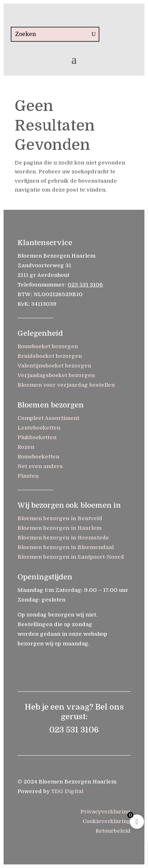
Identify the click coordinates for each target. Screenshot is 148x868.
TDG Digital (67, 791)
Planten (28, 476)
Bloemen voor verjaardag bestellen (66, 385)
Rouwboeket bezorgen (48, 346)
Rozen (26, 447)
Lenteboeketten (39, 428)
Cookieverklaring (107, 821)
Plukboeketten (37, 437)
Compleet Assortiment (48, 418)
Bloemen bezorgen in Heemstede (63, 538)
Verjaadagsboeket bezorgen (56, 375)
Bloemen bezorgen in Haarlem (60, 528)
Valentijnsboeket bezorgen (54, 366)
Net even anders (40, 466)
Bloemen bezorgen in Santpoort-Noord (71, 557)
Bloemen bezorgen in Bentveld (60, 518)
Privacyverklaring (105, 812)
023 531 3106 (85, 285)
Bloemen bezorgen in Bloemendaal (66, 547)
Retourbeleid (113, 831)
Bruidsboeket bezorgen (50, 356)
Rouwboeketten (38, 457)
